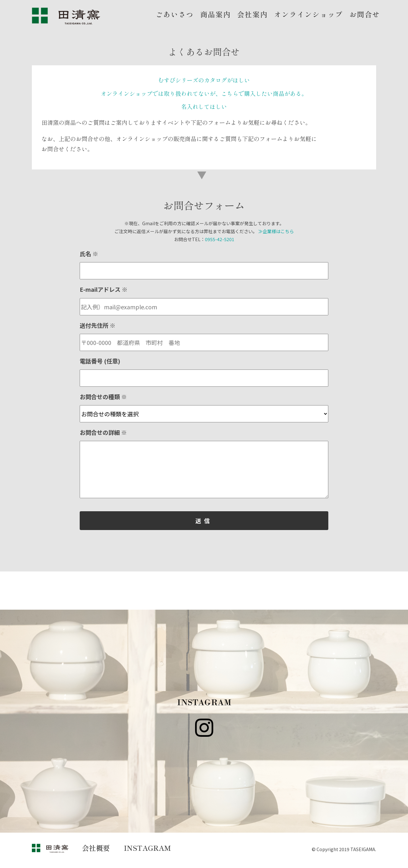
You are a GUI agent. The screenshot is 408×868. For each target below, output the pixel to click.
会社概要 (96, 848)
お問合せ (365, 14)
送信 (204, 520)
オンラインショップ (309, 14)
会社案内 (252, 14)
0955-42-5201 (220, 239)
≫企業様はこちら (276, 231)
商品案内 (215, 14)
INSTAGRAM (148, 848)
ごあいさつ (175, 14)
